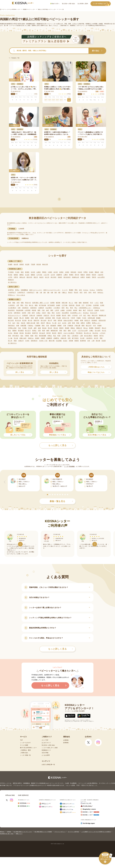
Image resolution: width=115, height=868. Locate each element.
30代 (90, 292)
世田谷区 (73, 272)
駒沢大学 (95, 315)
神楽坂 (34, 310)
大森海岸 (41, 308)
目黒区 (61, 272)
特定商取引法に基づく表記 (7, 834)
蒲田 (52, 310)
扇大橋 (98, 341)
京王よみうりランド (14, 315)
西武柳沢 (94, 320)
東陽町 (60, 326)
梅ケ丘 (31, 305)
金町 (47, 310)
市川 (92, 303)
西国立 (73, 328)
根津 (44, 331)
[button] (47, 495)
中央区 (17, 272)
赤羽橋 (71, 341)
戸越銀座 (70, 326)
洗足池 (23, 323)
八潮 (93, 341)
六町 (89, 341)
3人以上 (92, 290)
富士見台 (95, 333)
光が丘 (104, 331)
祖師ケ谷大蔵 (31, 323)
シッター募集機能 (69, 466)
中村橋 (24, 328)
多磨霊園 (23, 326)
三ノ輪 (10, 338)
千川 (9, 323)
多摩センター (96, 323)
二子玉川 (102, 333)
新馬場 (60, 320)
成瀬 (39, 328)
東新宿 (77, 341)
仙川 (14, 323)
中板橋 (99, 326)
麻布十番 (52, 341)
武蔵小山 (31, 338)
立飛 (69, 323)
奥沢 (72, 308)
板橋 (80, 303)
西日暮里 (21, 331)
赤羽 (18, 303)
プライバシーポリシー (60, 832)
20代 (85, 292)
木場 (29, 313)
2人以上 (86, 290)
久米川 (58, 313)
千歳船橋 (38, 326)
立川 (59, 323)
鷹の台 (49, 323)
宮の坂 (16, 338)
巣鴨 (82, 320)
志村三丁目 (66, 318)
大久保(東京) (12, 308)
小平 (80, 315)
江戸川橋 (65, 305)
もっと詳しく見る (61, 649)
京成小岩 (32, 315)
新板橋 (98, 318)
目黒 (69, 338)
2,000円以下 (21, 292)
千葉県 (33, 264)
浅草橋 (52, 303)
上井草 (57, 310)
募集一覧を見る (61, 501)
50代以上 (100, 292)
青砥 (14, 303)
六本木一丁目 (43, 341)
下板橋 (78, 318)
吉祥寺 (24, 313)
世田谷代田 (102, 320)
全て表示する (12, 282)
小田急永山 (96, 308)
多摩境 (88, 323)
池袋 (76, 303)
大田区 (67, 272)
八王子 (74, 331)
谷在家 (104, 341)
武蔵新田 (49, 338)
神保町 (77, 320)
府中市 (77, 275)
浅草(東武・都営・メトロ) (41, 303)
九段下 (44, 313)
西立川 (104, 328)
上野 (18, 305)
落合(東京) (11, 310)
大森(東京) (33, 308)
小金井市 (100, 275)
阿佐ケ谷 (28, 303)
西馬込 (34, 331)
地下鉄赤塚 (43, 305)
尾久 (67, 308)
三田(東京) (75, 336)
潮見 (54, 318)
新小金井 (44, 320)
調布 (43, 326)
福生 (22, 336)
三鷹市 (66, 275)
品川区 (56, 272)
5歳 (56, 292)
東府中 (60, 333)
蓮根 (69, 331)
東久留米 (28, 333)
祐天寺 (96, 338)
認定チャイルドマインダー (52, 290)
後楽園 (58, 315)
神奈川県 (45, 264)
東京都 (39, 264)
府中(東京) (16, 336)
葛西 (39, 310)
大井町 (102, 305)
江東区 (50, 272)
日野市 (16, 277)
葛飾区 (33, 275)
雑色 (38, 323)
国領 (69, 315)
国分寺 (64, 315)
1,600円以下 (12, 292)
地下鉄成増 (51, 305)
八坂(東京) (89, 338)
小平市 (10, 277)
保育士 (17, 290)
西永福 (44, 328)
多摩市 (83, 277)
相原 (9, 303)
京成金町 (25, 315)
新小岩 (30, 320)
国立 (49, 313)
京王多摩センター (76, 313)
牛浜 (26, 305)
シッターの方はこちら (102, 4)
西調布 (15, 331)
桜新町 (27, 318)
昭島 (22, 303)
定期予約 (11, 290)
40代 (95, 292)
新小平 (50, 320)
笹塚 (32, 318)
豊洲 (83, 326)
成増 (35, 328)
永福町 (58, 305)
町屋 (59, 336)
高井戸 (43, 323)
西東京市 (11, 280)
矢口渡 (82, 338)
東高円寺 (35, 333)
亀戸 (84, 310)
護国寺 (10, 318)
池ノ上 (71, 303)
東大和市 (54, 277)
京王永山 (86, 313)
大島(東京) (25, 308)
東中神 (49, 333)
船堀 (32, 336)
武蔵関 (43, 338)
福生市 (41, 277)
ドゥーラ (65, 290)
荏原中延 (72, 305)
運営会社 (2, 832)
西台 (9, 331)
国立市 (36, 277)
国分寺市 (29, 277)
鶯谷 (22, 305)
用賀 (101, 338)
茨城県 (10, 264)
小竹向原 (75, 315)
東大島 (22, 333)
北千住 (10, 313)
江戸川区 (39, 275)
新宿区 (27, 272)
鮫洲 (37, 318)
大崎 (19, 308)
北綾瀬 (97, 310)
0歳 (37, 292)
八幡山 (91, 331)
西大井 (50, 328)
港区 (22, 272)
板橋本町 (86, 303)
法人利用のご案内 (83, 4)
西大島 (56, 328)
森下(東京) (75, 338)
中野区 (86, 272)
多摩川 (83, 323)
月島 (47, 326)
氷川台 (10, 333)
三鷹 (81, 336)
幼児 (81, 292)
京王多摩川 (65, 313)
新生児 (70, 292)
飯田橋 (58, 303)
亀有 (80, 310)
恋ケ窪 (53, 315)
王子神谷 (89, 305)
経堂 (33, 313)
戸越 (65, 326)
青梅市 (71, 275)
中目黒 (30, 328)
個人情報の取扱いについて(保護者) (43, 832)
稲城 (101, 303)
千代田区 (11, 272)
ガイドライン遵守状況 (73, 832)
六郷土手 (21, 341)
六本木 (27, 341)
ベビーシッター (52, 24)
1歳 (41, 292)
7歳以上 (64, 292)
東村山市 (22, 277)
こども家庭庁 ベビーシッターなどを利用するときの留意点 (96, 832)
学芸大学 (90, 310)
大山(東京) (49, 308)
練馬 (48, 331)
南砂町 (96, 336)
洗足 (18, 323)
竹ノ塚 (54, 323)
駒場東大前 (103, 315)
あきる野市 (101, 277)
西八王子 (28, 331)
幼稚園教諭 (24, 290)
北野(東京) (17, 313)
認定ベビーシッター (36, 290)
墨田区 (44, 272)
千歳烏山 (30, 326)
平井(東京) (79, 333)
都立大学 (89, 326)
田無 (73, 323)
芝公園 (59, 318)
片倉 (43, 310)
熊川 (53, 313)
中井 (94, 326)
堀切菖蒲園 (43, 336)
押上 (76, 308)
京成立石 (46, 315)
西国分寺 (79, 328)
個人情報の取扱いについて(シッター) (23, 832)
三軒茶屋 (48, 318)
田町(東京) (11, 326)
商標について (19, 834)
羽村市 (94, 277)
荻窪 (63, 308)
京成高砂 (39, 315)
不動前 (27, 336)
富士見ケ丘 (88, 333)
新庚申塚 (83, 341)
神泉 (55, 320)
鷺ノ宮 (22, 318)
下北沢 (84, 318)
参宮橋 (41, 318)
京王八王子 (94, 313)
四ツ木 (10, 341)
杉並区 (91, 272)
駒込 (89, 315)
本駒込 (50, 336)
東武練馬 (53, 326)
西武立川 (87, 320)
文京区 (33, 272)
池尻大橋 (65, 303)
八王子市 (46, 275)
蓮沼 (65, 331)
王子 (83, 305)
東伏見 (54, 333)
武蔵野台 (56, 338)
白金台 (65, 341)
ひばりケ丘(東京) (69, 333)
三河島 (64, 336)
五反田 (16, 318)
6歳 (59, 292)
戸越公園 (77, 326)
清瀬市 (60, 277)
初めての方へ (55, 4)
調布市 (88, 275)
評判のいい (12, 295)
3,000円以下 (31, 292)
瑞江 (69, 336)
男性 (76, 290)
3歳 (48, 292)
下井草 (73, 318)
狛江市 (47, 277)
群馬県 (22, 264)
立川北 (64, 323)
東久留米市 (67, 277)
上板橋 (62, 310)
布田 (9, 336)
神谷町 (75, 310)
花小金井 (98, 331)
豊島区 (97, 272)
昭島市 (83, 275)
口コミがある (21, 295)
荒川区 (10, 275)
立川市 (53, 275)
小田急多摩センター (85, 308)
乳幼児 (76, 292)
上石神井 (69, 310)
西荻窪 (61, 328)
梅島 (36, 305)
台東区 (39, 272)
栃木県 (16, 264)
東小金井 (42, 333)
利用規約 (9, 832)
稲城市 (88, 277)
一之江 (97, 303)
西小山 (86, 328)
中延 (19, 328)
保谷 (36, 336)
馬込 (55, 336)
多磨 (18, 326)
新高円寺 (37, 320)
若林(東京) (34, 341)
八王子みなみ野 (83, 331)
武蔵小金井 (23, 338)
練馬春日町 (54, 331)
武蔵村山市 (76, 277)
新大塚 (24, 320)
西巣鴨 (91, 328)
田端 (78, 323)
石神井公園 (91, 318)
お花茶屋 (28, 310)
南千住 (102, 336)
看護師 (71, 290)
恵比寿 (78, 305)
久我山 (38, 313)
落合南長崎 (20, 310)
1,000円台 (99, 290)
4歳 (52, 292)
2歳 (44, 292)
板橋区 (16, 275)
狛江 (85, 315)
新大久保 (18, 320)
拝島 (61, 331)
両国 (15, 341)
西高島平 (98, 328)
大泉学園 (96, 305)
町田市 (94, 275)
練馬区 (22, 275)
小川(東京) (57, 308)
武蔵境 (37, 338)
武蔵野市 (59, 275)
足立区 (27, 275)
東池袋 (16, 333)
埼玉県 (27, 264)
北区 (102, 272)
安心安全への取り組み (69, 4)
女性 (80, 290)
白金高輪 (59, 341)
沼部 (39, 331)
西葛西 (67, 328)
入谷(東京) (11, 305)
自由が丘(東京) (68, 320)
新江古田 (11, 320)
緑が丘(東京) (88, 336)
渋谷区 (80, 272)
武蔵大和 (63, 338)
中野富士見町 (12, 328)
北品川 (102, 310)
